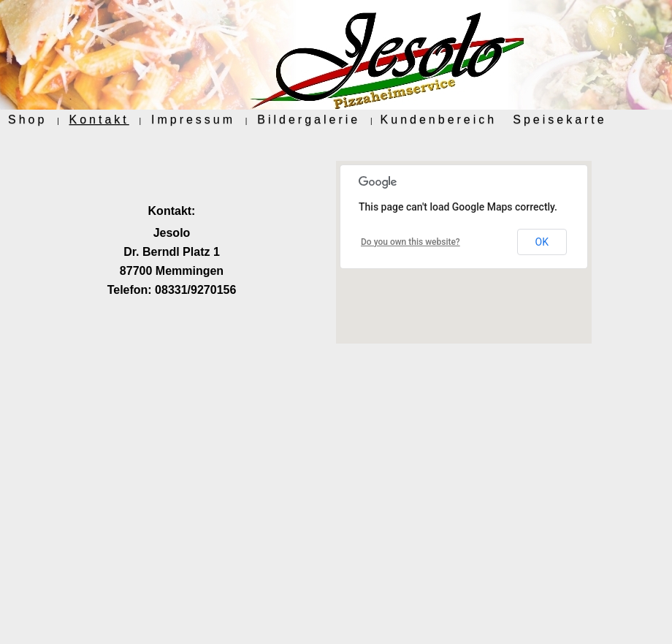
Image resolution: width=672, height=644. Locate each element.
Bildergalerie (309, 120)
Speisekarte (560, 120)
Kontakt (99, 120)
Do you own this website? (411, 242)
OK (542, 242)
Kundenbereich (439, 120)
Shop (27, 120)
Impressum (193, 120)
